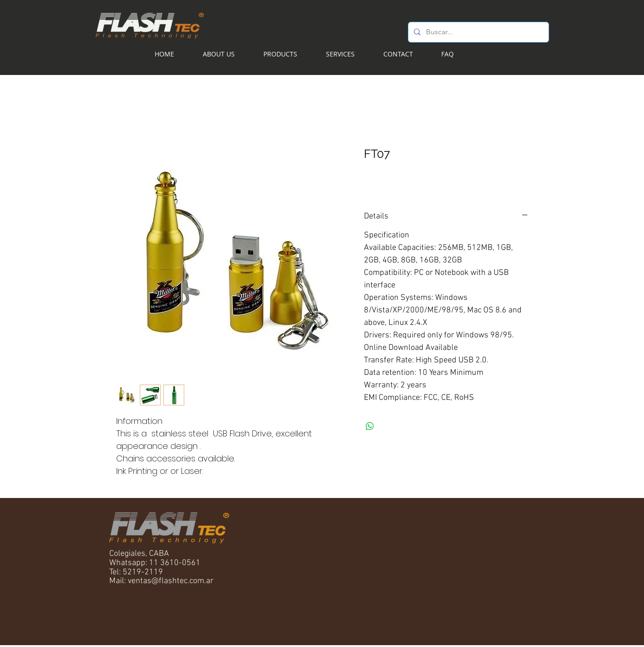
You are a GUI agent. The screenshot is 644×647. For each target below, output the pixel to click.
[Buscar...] (478, 32)
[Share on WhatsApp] (370, 426)
